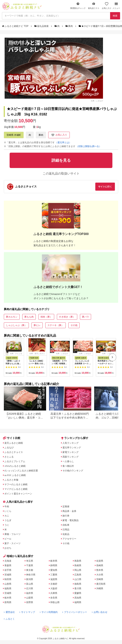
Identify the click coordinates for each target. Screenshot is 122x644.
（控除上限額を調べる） (89, 146)
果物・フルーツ (12, 534)
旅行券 (66, 516)
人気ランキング (71, 443)
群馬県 (8, 602)
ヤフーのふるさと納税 (16, 484)
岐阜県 (54, 561)
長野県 (30, 602)
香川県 (78, 589)
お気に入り (107, 6)
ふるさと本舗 (11, 480)
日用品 (66, 530)
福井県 (30, 593)
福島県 (8, 589)
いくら (8, 511)
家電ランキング (71, 452)
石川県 (30, 589)
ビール (8, 539)
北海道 (8, 561)
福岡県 (78, 602)
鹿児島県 (101, 584)
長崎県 (100, 565)
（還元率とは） (63, 142)
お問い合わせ (100, 612)
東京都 (30, 570)
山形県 (8, 584)
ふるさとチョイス (14, 452)
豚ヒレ (37, 325)
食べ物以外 (68, 466)
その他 (74, 325)
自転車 (66, 525)
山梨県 (30, 598)
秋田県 (8, 579)
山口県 (78, 579)
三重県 (54, 575)
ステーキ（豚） (56, 325)
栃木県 (8, 598)
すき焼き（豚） (67, 317)
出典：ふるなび (97, 101)
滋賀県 (54, 579)
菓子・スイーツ (12, 543)
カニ (7, 516)
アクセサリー (69, 539)
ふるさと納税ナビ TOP (15, 26)
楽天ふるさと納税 (14, 443)
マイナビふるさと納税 (16, 489)
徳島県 (78, 584)
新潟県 (30, 579)
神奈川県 (31, 575)
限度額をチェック (78, 6)
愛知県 (54, 570)
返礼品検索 (42, 26)
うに (7, 525)
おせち (8, 548)
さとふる (9, 457)
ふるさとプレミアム (15, 461)
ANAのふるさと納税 (15, 466)
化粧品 (66, 534)
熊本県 (100, 570)
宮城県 (8, 575)
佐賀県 (100, 561)
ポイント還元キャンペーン (18, 494)
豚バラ (85, 317)
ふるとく (9, 619)
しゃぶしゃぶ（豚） (16, 325)
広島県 (78, 575)
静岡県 (54, 565)
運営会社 (9, 612)
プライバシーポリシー (75, 612)
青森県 (8, 565)
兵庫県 (54, 593)
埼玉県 (30, 561)
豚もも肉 (29, 317)
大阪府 (54, 589)
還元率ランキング (72, 448)
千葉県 (30, 565)
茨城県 (8, 593)
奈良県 (54, 598)
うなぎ (8, 520)
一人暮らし (68, 461)
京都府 (54, 584)
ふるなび (9, 448)
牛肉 (7, 507)
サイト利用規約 (49, 612)
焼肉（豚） (46, 317)
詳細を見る (17, 42)
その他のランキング (73, 471)
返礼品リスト (94, 6)
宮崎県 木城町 (14, 135)
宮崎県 (100, 579)
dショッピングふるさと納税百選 (21, 471)
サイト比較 (12, 438)
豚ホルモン (12, 317)
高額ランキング (71, 457)
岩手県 (8, 570)
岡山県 (78, 570)
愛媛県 (78, 593)
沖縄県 (100, 589)
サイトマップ (27, 612)
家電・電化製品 (71, 520)
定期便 (66, 507)
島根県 (78, 565)
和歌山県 (55, 602)
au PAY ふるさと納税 (15, 475)
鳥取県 (78, 561)
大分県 (100, 575)
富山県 (30, 584)
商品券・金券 (69, 511)
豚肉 (70, 26)
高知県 (78, 598)
